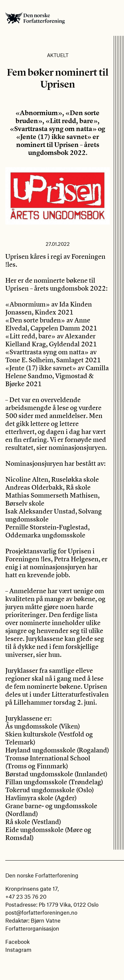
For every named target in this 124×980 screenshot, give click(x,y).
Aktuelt (58, 55)
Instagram (18, 949)
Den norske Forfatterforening (35, 18)
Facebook (18, 942)
